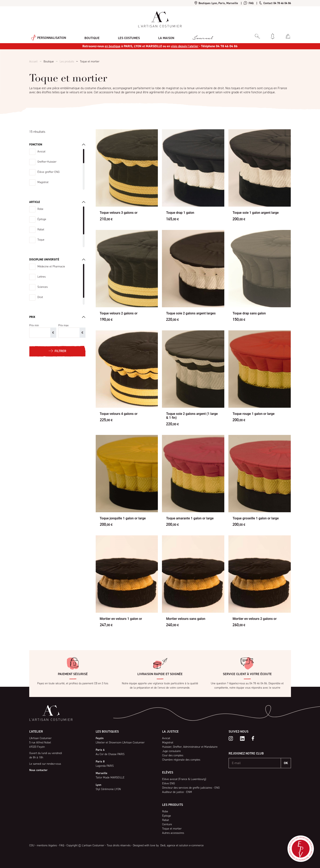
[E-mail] (255, 763)
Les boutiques (107, 731)
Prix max (63, 325)
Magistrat (43, 182)
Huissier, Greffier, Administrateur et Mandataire (190, 747)
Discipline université (44, 259)
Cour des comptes (173, 755)
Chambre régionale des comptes (181, 760)
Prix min (34, 325)
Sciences (43, 287)
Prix (32, 317)
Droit (40, 297)
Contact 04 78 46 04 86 (275, 3)
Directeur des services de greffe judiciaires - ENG (191, 788)
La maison (158, 36)
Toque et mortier (172, 829)
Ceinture (167, 824)
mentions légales (47, 845)
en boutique (113, 46)
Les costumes (123, 36)
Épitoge (42, 219)
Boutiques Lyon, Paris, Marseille (216, 3)
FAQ (249, 3)
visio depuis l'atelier (185, 46)
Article (35, 202)
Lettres (42, 277)
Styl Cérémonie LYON (108, 789)
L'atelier (36, 731)
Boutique (88, 36)
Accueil (33, 61)
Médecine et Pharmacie (51, 266)
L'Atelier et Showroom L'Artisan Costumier (120, 742)
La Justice (170, 731)
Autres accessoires (173, 833)
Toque (41, 240)
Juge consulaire (171, 751)
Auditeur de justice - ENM (177, 792)
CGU (32, 845)
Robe (40, 209)
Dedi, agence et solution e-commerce (182, 845)
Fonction (36, 145)
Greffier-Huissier (47, 162)
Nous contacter (38, 770)
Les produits (67, 61)
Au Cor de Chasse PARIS (110, 754)
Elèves (168, 772)
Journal (193, 36)
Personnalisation (47, 36)
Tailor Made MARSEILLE (110, 777)
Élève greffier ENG (48, 172)
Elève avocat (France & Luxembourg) (184, 779)
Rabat (41, 229)
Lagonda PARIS (105, 766)
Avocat (41, 151)
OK (286, 763)
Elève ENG (168, 783)
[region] (57, 169)
